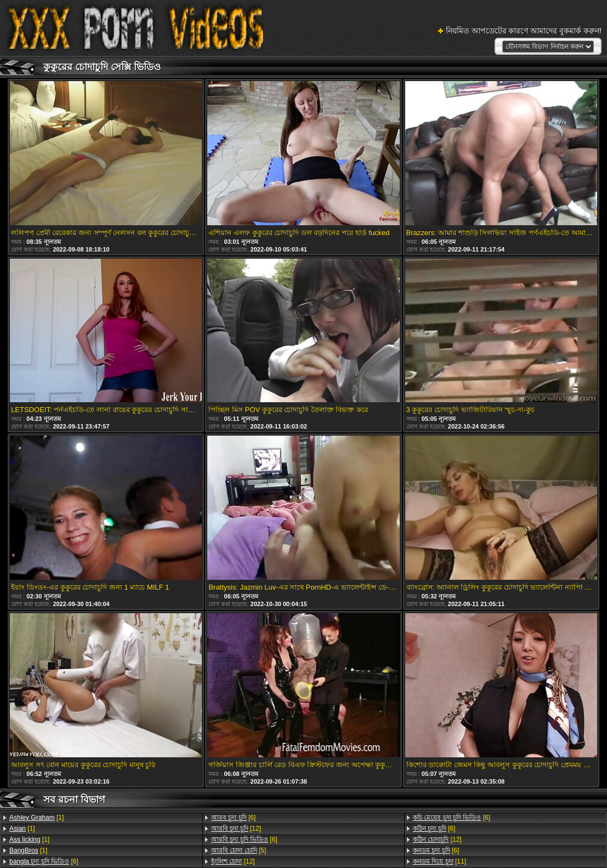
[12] (236, 829)
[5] (239, 850)
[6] (44, 861)
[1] (36, 818)
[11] (439, 861)
